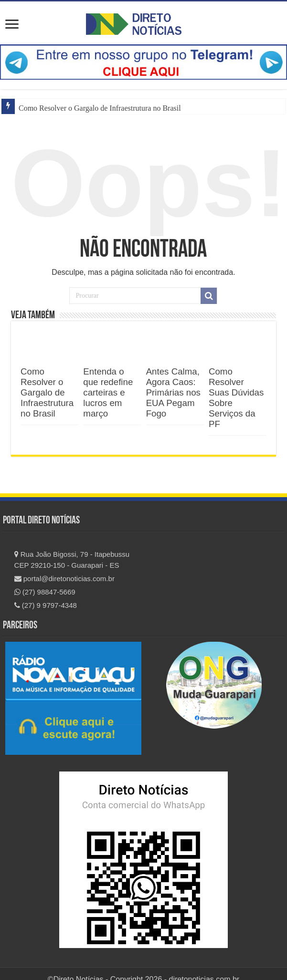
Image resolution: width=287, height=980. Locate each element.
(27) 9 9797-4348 (46, 605)
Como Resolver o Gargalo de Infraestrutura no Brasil (100, 108)
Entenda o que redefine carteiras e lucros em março (108, 392)
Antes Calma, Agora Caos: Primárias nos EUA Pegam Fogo (173, 392)
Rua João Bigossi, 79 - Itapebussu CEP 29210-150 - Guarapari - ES (72, 560)
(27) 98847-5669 (45, 592)
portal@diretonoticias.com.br (64, 579)
